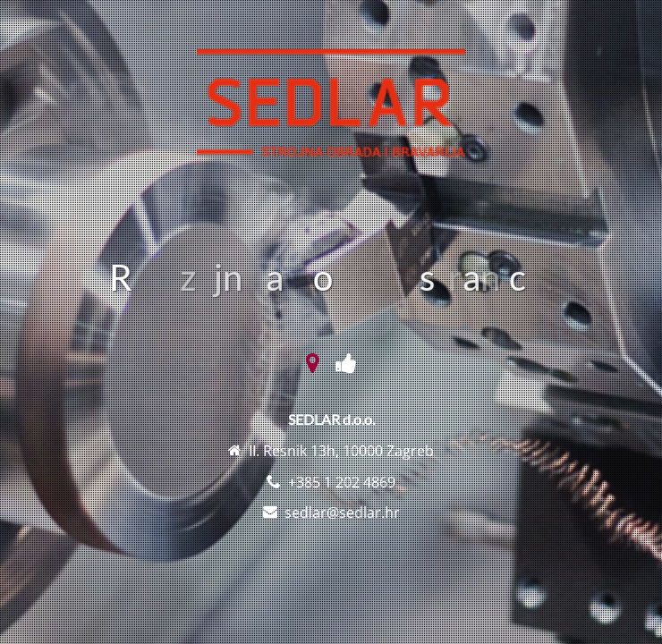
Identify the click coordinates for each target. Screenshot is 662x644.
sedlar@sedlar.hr (342, 513)
